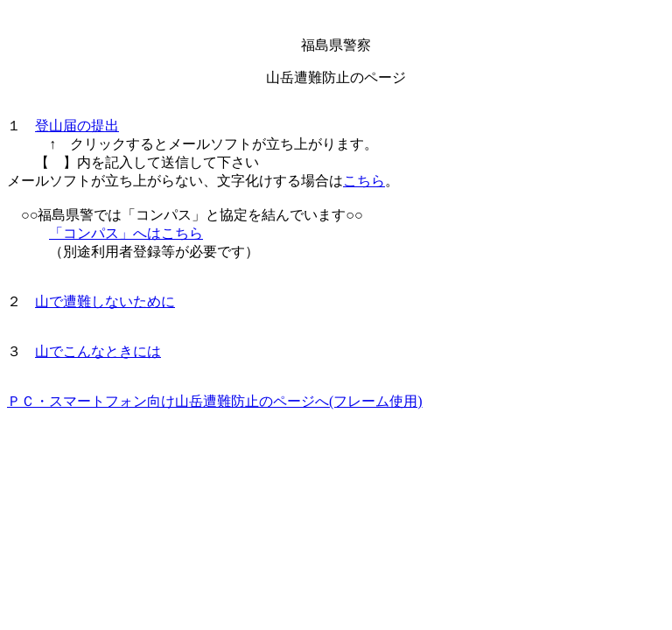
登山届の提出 (77, 126)
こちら (364, 181)
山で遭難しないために (105, 301)
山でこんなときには (98, 351)
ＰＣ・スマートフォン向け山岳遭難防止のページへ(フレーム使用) (215, 401)
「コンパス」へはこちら (126, 233)
